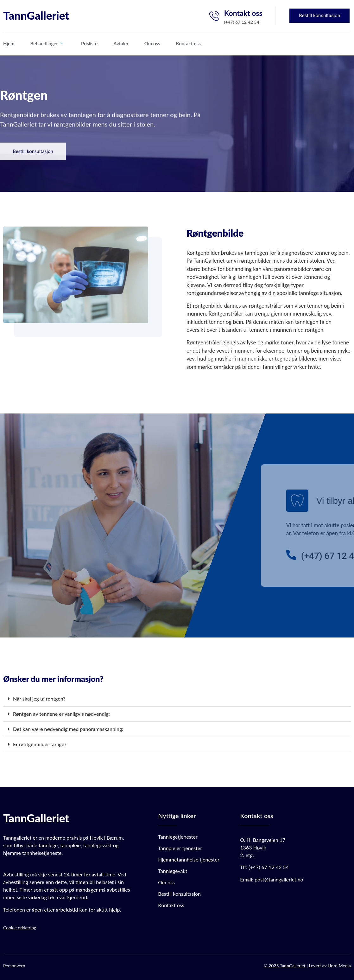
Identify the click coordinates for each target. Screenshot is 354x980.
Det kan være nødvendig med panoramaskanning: (68, 729)
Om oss (152, 43)
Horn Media (339, 966)
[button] (177, 699)
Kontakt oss (188, 43)
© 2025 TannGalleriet (285, 966)
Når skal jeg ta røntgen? (39, 698)
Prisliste (89, 43)
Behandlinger (47, 43)
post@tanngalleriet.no (279, 879)
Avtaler (121, 43)
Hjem (9, 43)
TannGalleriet (36, 15)
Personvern (14, 966)
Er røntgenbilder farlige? (40, 744)
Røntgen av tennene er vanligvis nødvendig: (61, 714)
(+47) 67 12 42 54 (269, 867)
